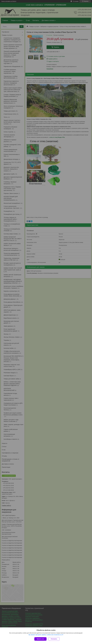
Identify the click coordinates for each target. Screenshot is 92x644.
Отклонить (54, 639)
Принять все (40, 639)
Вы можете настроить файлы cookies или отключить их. (45, 635)
